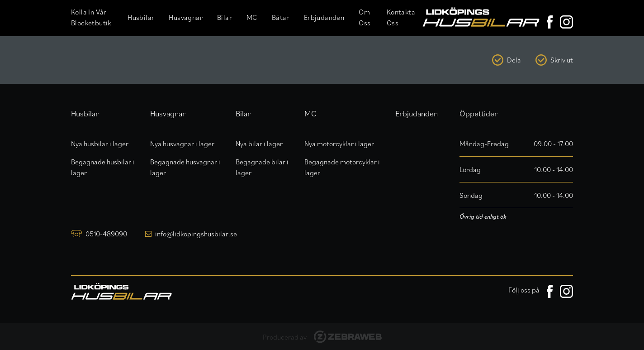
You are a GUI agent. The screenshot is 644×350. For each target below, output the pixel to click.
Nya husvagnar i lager (182, 144)
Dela (514, 60)
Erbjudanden (324, 17)
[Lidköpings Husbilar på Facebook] (550, 22)
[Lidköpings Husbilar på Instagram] (566, 22)
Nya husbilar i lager (100, 144)
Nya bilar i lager (259, 144)
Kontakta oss (401, 17)
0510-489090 (106, 234)
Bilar (225, 17)
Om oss (365, 17)
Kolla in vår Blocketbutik (91, 17)
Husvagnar (186, 17)
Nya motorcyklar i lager (339, 144)
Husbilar (141, 17)
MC (252, 17)
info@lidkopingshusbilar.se (196, 234)
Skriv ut (562, 60)
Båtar (281, 17)
